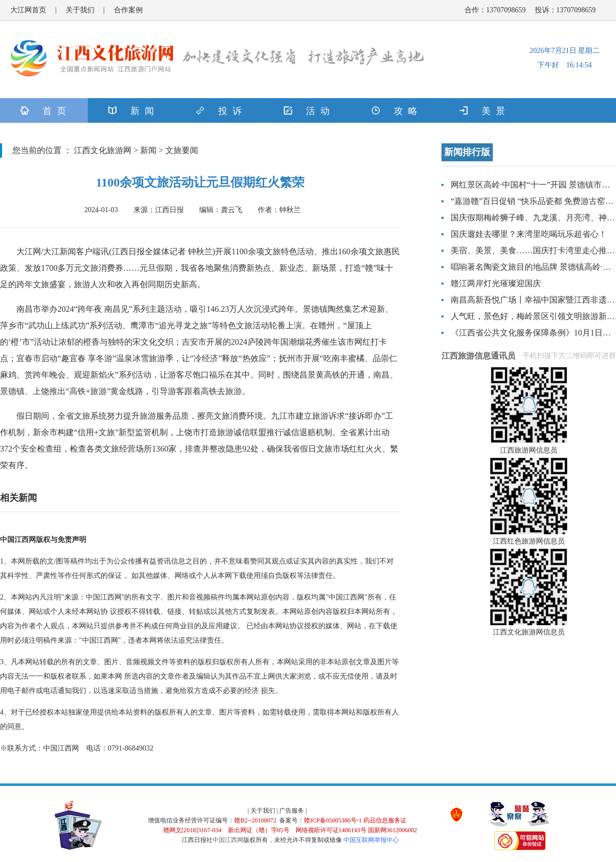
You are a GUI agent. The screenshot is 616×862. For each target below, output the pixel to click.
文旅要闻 (182, 150)
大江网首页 (28, 10)
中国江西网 (228, 840)
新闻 (148, 150)
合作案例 (128, 10)
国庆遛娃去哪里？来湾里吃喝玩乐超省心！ (529, 234)
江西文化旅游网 (103, 150)
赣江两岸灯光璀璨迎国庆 (496, 283)
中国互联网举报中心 (371, 840)
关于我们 (80, 10)
